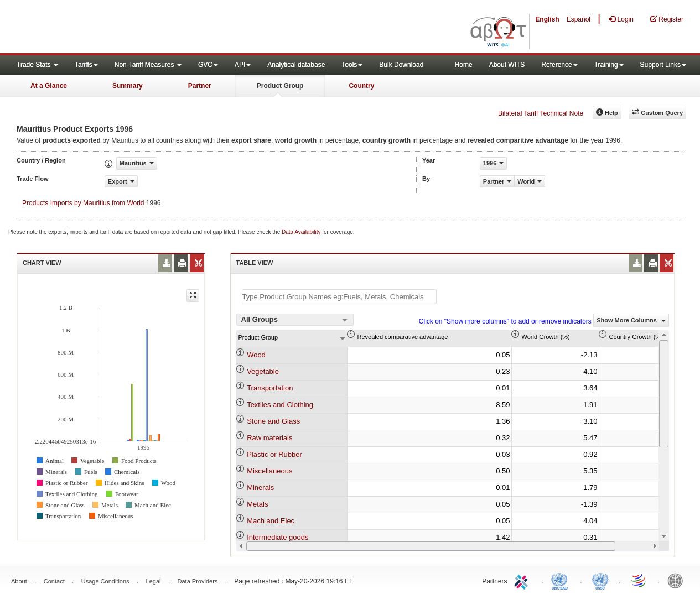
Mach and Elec (271, 521)
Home (464, 65)
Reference (559, 65)
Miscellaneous (269, 471)
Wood (256, 355)
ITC (523, 580)
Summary (128, 86)
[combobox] (295, 320)
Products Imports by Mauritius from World (83, 203)
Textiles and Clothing (280, 405)
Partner (200, 86)
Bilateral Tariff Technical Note (541, 113)
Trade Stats (37, 65)
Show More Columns (631, 320)
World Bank (678, 580)
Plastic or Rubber (274, 454)
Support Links (663, 65)
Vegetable (263, 371)
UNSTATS (600, 580)
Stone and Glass (273, 421)
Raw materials (269, 438)
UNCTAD (562, 580)
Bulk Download (401, 65)
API (243, 65)
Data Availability (302, 232)
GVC (208, 65)
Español (579, 19)
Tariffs (86, 65)
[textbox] (339, 297)
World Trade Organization (639, 580)
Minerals (260, 488)
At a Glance (49, 86)
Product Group (280, 86)
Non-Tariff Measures (148, 65)
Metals (257, 504)
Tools (352, 65)
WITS (111, 28)
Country (361, 86)
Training (609, 65)
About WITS (507, 65)
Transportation (270, 388)
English (547, 19)
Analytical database (296, 65)
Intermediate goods (278, 537)
